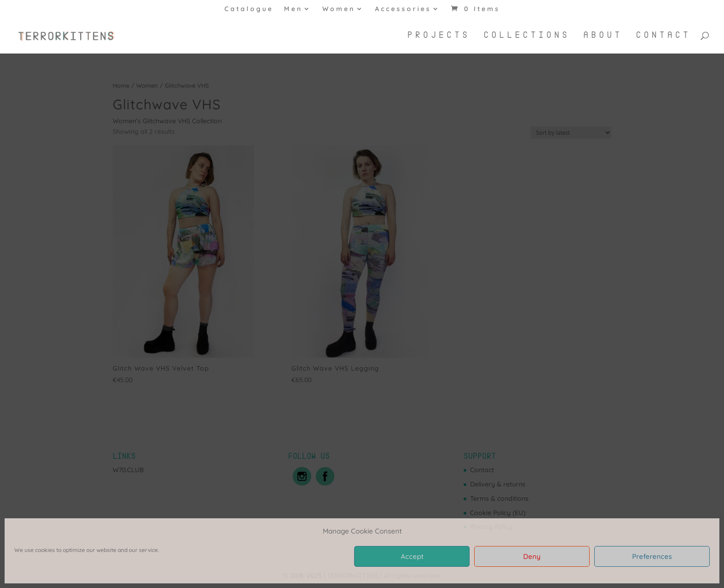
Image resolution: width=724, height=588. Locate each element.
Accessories (403, 9)
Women (339, 9)
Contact (663, 36)
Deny (532, 556)
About (603, 36)
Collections (527, 36)
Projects (439, 36)
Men (293, 9)
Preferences (652, 556)
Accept (412, 556)
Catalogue (249, 9)
